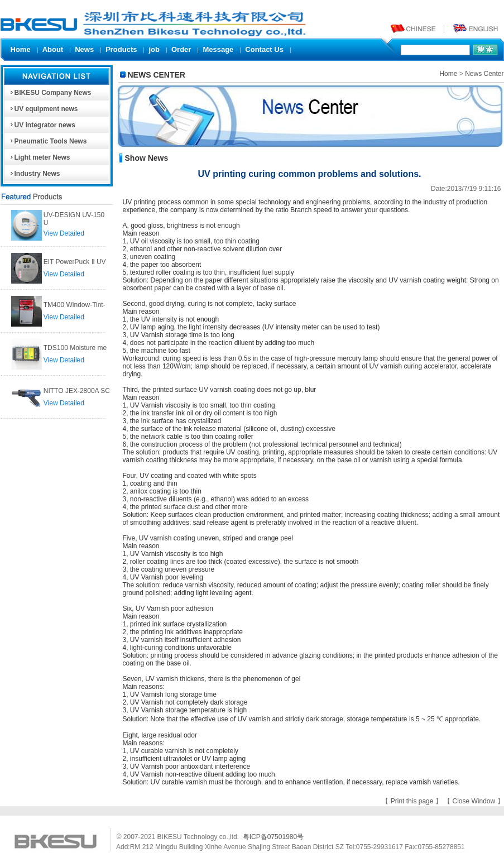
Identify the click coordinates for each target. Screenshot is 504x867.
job (154, 49)
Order (181, 49)
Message (218, 49)
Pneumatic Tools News (48, 141)
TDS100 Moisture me (75, 348)
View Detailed (64, 233)
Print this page (413, 801)
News (84, 49)
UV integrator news (42, 125)
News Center (484, 74)
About (53, 49)
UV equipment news (44, 109)
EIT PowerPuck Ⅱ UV (75, 262)
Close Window (474, 801)
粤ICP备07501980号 (273, 837)
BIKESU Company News (50, 93)
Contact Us (264, 49)
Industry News (35, 174)
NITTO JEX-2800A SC (77, 391)
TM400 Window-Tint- (75, 305)
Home (21, 49)
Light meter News (40, 157)
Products (121, 49)
